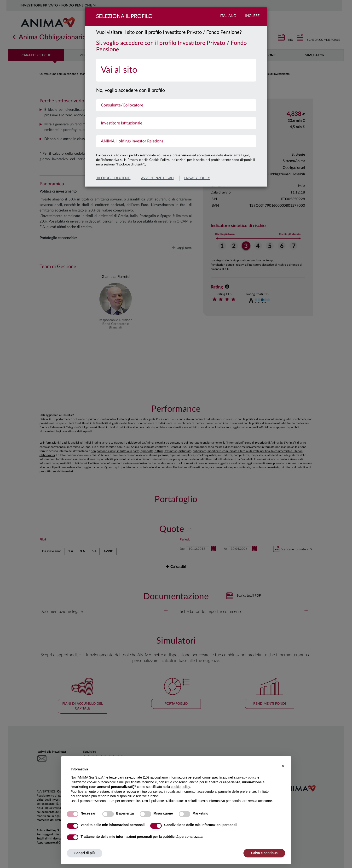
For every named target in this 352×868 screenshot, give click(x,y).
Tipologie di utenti (113, 178)
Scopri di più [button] (85, 853)
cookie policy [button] (180, 787)
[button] (283, 766)
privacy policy (197, 178)
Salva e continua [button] (264, 853)
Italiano (228, 16)
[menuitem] (176, 70)
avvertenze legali (157, 178)
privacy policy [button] (246, 777)
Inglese (252, 16)
